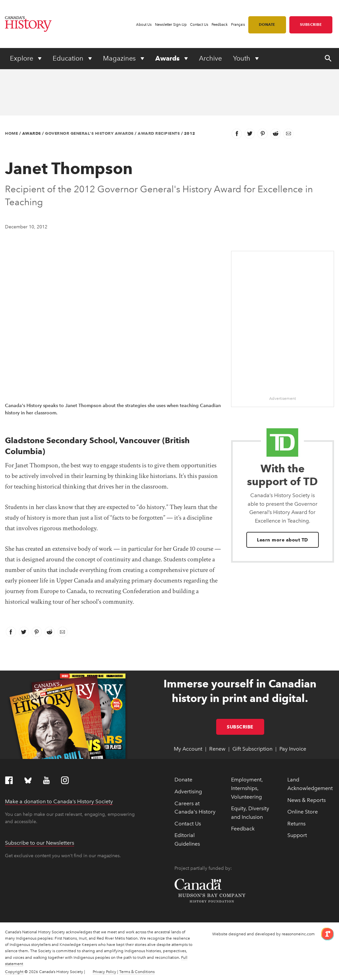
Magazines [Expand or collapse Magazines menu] (120, 58)
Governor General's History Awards (89, 133)
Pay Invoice (293, 749)
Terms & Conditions (137, 972)
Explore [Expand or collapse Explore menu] (22, 58)
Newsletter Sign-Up (171, 25)
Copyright (14, 972)
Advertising (188, 792)
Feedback (220, 25)
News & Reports (307, 800)
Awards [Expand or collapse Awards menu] (168, 58)
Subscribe (311, 24)
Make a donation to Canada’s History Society (59, 801)
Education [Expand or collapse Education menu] (69, 58)
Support (297, 835)
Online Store (303, 812)
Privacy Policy (104, 972)
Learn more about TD (283, 540)
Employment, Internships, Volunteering (247, 788)
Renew (217, 749)
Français (238, 25)
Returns (296, 824)
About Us (144, 25)
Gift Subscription (252, 749)
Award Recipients (159, 133)
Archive (210, 58)
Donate (267, 24)
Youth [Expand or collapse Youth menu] (242, 58)
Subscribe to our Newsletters (40, 843)
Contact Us (199, 25)
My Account (188, 749)
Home (11, 133)
